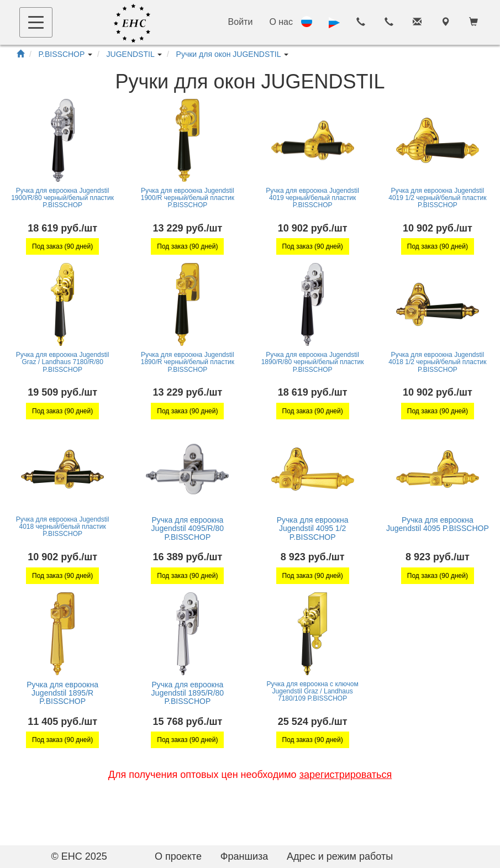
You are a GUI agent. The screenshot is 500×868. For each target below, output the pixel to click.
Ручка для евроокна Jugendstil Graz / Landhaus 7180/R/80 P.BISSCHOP (63, 362)
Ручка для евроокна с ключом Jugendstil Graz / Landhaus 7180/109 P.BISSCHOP (313, 691)
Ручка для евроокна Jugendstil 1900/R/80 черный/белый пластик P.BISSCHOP (62, 198)
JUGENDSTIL (131, 54)
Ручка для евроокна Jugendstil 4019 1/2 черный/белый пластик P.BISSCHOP (437, 198)
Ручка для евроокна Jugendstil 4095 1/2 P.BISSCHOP (313, 528)
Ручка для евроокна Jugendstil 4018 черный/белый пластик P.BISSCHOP (63, 527)
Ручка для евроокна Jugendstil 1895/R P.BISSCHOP (62, 693)
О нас (281, 22)
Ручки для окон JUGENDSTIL (228, 54)
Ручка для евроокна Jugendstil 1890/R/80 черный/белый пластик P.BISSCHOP (313, 362)
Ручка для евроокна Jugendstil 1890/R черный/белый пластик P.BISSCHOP (188, 362)
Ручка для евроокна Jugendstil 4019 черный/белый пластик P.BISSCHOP (312, 198)
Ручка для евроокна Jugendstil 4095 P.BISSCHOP (438, 524)
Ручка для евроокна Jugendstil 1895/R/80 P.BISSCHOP (188, 693)
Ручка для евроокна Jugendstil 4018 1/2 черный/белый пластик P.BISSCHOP (437, 362)
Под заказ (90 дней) (62, 246)
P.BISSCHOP (62, 54)
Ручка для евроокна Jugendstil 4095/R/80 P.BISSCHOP (188, 528)
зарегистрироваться (346, 775)
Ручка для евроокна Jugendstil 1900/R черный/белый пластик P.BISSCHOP (188, 198)
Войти (241, 22)
